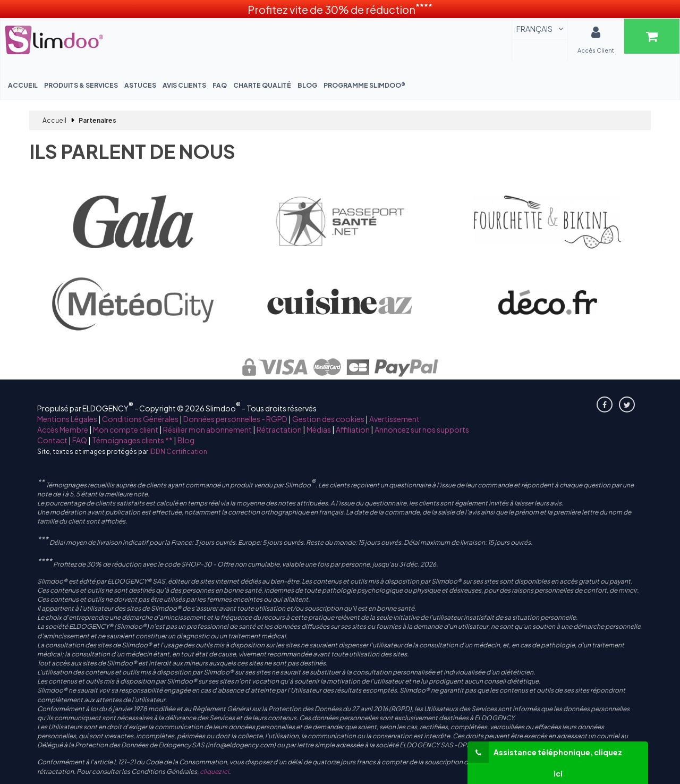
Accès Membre (63, 429)
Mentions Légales (67, 419)
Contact (52, 440)
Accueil (23, 85)
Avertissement (394, 419)
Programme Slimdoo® (364, 85)
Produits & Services (81, 85)
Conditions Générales (140, 419)
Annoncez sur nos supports (422, 429)
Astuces (140, 85)
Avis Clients (184, 85)
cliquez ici (214, 772)
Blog (307, 85)
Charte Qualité (262, 85)
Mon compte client (126, 429)
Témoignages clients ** (132, 440)
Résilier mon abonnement (207, 429)
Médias (319, 429)
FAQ (220, 85)
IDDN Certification (178, 452)
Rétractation (279, 429)
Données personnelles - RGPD (235, 419)
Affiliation (353, 429)
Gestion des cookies (328, 419)
